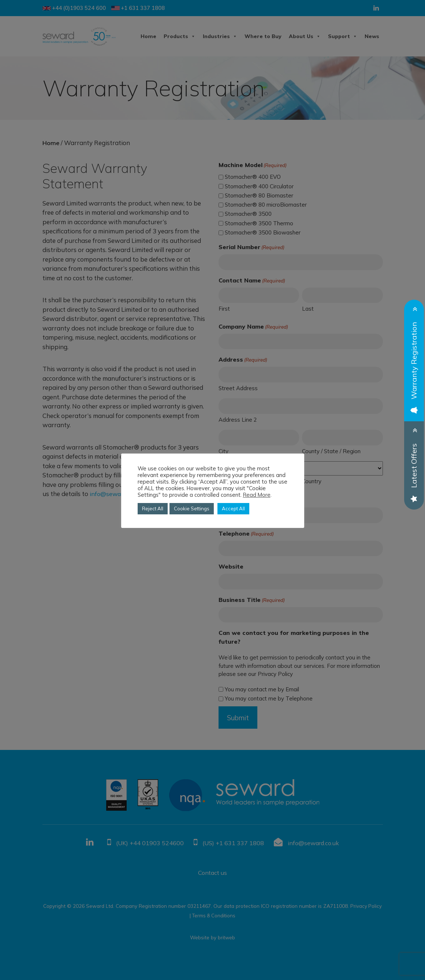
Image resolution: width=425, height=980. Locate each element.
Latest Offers (414, 472)
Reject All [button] (153, 509)
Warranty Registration (414, 367)
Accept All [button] (233, 509)
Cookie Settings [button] (192, 509)
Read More (257, 495)
